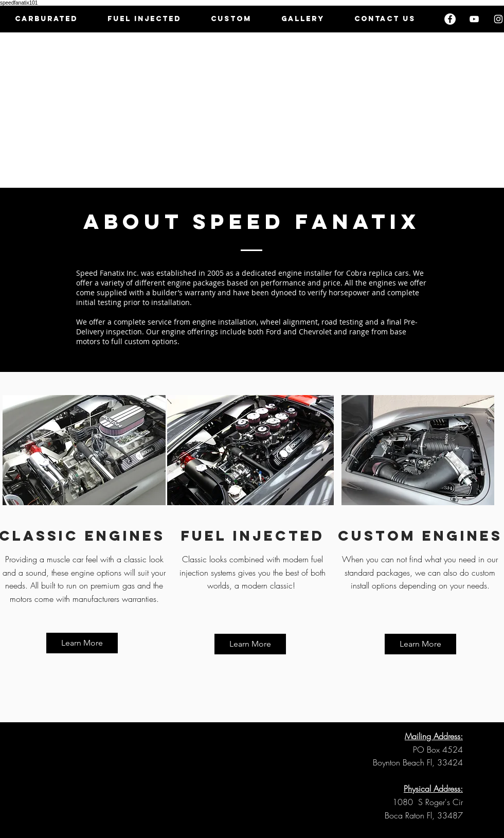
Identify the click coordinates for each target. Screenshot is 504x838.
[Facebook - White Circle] (450, 19)
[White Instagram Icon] (498, 19)
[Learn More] (82, 643)
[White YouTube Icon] (474, 19)
